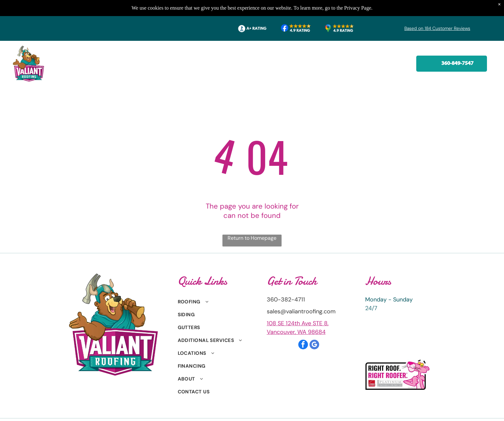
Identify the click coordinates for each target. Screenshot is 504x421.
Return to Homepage (252, 238)
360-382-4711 (286, 300)
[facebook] (303, 345)
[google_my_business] (314, 345)
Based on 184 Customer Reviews (437, 28)
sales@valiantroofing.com (301, 311)
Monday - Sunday (389, 300)
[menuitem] (101, 59)
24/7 (371, 308)
